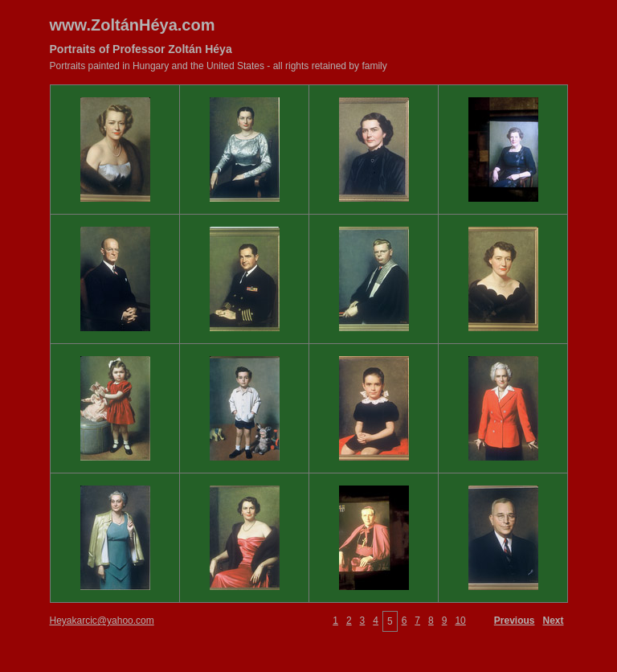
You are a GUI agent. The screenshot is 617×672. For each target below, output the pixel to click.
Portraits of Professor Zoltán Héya (141, 49)
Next (553, 621)
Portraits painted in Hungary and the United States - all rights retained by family (219, 66)
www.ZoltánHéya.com (133, 25)
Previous (515, 621)
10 (460, 621)
